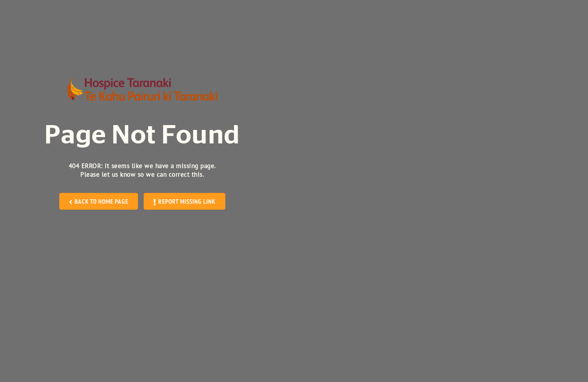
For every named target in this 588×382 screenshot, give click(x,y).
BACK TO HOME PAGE (99, 201)
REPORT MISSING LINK (185, 201)
